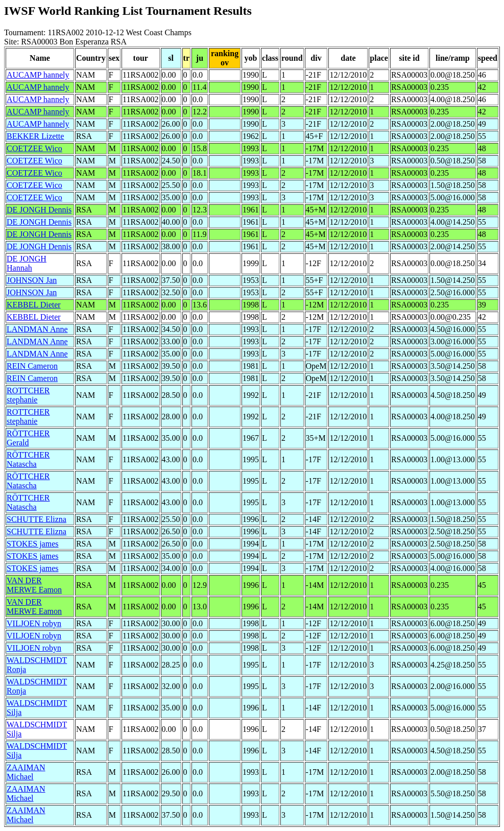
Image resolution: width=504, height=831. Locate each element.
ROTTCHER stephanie (28, 395)
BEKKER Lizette (35, 136)
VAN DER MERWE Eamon (34, 585)
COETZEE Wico (34, 148)
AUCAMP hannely (38, 75)
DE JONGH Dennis (39, 210)
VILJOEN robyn (34, 623)
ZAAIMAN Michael (26, 772)
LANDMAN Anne (37, 329)
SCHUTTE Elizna (37, 519)
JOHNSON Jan (32, 280)
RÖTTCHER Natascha (28, 459)
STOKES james (32, 544)
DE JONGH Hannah (27, 263)
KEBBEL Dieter (34, 305)
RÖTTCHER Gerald (28, 438)
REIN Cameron (32, 366)
